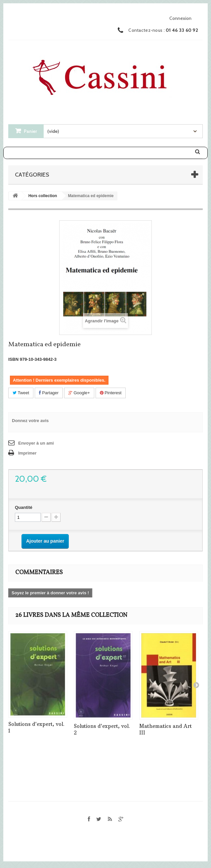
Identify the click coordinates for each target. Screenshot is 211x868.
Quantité (24, 507)
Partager (49, 393)
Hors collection (43, 196)
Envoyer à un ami (36, 443)
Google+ (79, 393)
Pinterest (111, 393)
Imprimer (27, 453)
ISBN (13, 359)
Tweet (21, 393)
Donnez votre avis (30, 421)
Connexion (180, 18)
